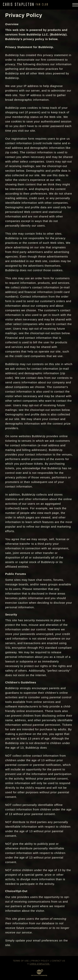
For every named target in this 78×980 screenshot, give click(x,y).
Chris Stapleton (40, 964)
